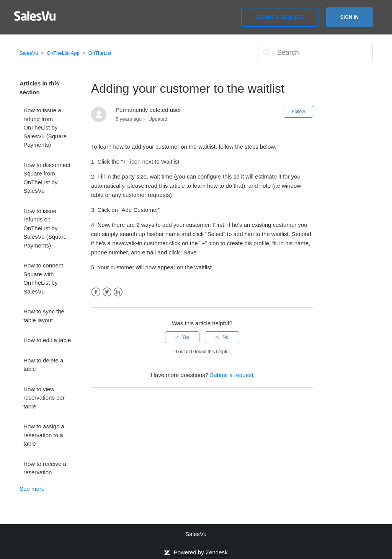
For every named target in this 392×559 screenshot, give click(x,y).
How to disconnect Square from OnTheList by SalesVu (47, 178)
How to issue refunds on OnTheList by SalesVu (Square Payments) (45, 228)
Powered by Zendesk (201, 552)
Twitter (107, 292)
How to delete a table (43, 365)
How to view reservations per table (44, 398)
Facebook (96, 292)
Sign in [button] (350, 17)
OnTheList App (63, 53)
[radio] (182, 337)
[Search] (315, 52)
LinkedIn (118, 292)
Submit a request (280, 17)
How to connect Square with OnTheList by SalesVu (43, 278)
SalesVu (29, 53)
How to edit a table (47, 340)
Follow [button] (298, 111)
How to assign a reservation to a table (44, 435)
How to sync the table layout (44, 316)
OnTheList (100, 53)
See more (32, 489)
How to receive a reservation (45, 468)
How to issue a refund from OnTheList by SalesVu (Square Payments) (45, 127)
